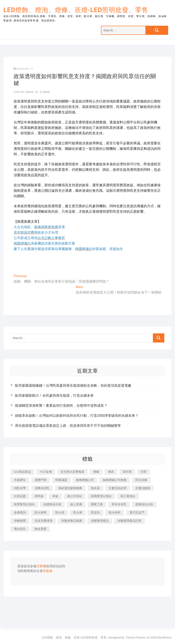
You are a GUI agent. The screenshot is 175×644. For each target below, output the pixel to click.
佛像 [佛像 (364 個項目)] (96, 472)
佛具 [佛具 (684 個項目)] (111, 472)
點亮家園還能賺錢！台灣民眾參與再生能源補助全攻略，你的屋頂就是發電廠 (73, 386)
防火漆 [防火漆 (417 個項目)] (78, 512)
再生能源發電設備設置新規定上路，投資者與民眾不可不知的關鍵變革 (68, 426)
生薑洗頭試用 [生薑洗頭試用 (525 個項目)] (118, 488)
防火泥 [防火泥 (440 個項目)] (60, 512)
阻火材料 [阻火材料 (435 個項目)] (115, 512)
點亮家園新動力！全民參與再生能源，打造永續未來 (54, 396)
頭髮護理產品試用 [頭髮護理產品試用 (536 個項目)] (129, 521)
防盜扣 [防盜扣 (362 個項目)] (95, 512)
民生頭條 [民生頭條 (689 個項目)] (141, 480)
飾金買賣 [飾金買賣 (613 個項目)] (41, 529)
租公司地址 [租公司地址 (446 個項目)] (75, 496)
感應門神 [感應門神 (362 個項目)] (41, 480)
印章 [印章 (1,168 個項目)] (144, 472)
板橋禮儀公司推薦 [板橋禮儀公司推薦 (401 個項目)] (115, 480)
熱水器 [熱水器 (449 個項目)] (95, 488)
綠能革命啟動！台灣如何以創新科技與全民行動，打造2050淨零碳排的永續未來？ (77, 416)
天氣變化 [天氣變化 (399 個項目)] (20, 480)
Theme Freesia (135, 638)
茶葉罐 (48, 571)
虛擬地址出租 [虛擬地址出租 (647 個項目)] (144, 504)
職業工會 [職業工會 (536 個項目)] (97, 504)
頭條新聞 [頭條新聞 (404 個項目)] (20, 521)
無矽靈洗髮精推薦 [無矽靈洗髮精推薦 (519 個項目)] (70, 488)
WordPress (164, 638)
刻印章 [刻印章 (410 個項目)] (127, 472)
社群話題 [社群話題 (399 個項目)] (20, 496)
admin (29, 92)
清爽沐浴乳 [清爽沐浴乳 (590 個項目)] (42, 488)
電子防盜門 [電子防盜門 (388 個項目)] (137, 512)
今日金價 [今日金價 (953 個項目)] (46, 472)
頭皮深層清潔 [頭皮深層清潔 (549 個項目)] (44, 521)
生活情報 (45, 92)
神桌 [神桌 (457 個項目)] (55, 496)
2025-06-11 (23, 69)
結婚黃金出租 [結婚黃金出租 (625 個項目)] (52, 504)
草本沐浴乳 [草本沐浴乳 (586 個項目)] (119, 504)
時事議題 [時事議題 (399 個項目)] (61, 480)
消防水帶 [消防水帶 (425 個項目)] (20, 488)
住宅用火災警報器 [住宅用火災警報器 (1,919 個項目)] (72, 472)
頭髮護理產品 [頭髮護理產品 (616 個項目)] (100, 521)
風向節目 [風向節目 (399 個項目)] (20, 529)
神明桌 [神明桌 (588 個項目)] (39, 496)
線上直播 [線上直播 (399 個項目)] (76, 504)
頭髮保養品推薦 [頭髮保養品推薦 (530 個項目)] (72, 521)
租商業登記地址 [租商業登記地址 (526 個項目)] (101, 496)
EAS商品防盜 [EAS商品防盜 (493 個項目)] (22, 472)
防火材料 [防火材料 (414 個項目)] (41, 512)
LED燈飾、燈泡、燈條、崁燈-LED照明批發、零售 (76, 10)
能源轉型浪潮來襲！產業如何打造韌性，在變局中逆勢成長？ (61, 406)
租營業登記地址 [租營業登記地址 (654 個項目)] (24, 504)
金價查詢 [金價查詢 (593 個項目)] (20, 512)
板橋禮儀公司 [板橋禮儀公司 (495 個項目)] (85, 480)
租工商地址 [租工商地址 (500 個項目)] (128, 496)
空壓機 (41, 566)
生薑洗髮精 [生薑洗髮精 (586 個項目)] (143, 488)
